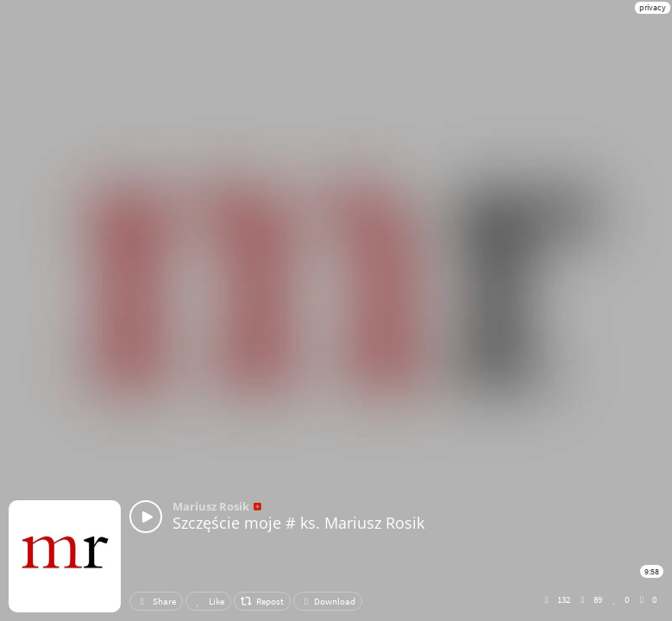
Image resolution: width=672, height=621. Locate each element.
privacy (653, 7)
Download (328, 601)
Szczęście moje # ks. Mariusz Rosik (298, 523)
